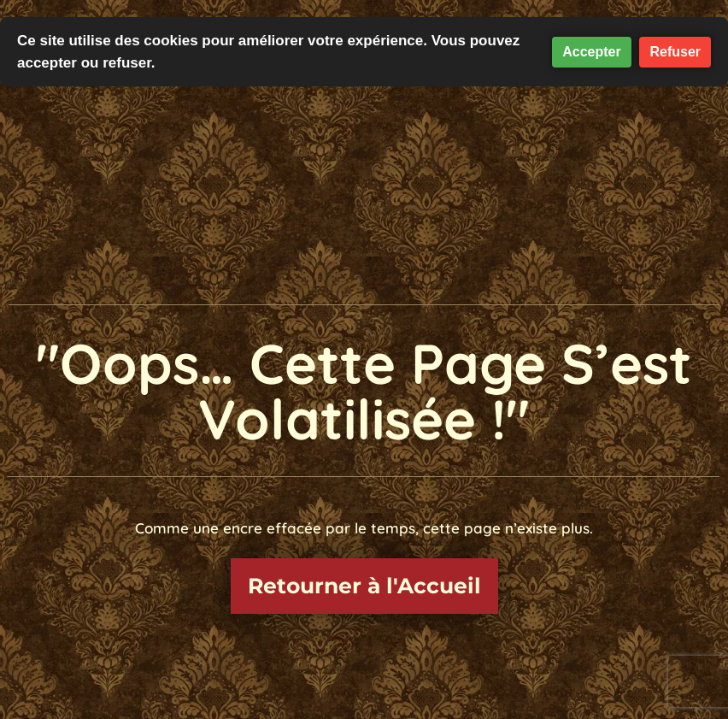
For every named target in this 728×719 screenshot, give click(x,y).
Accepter (591, 52)
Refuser (675, 52)
